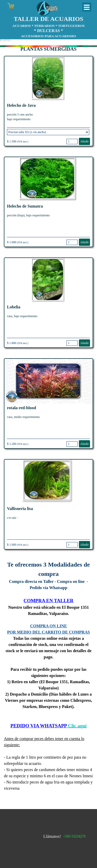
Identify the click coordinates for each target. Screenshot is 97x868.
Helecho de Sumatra (25, 206)
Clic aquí (77, 726)
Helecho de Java (21, 105)
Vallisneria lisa (20, 509)
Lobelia (14, 307)
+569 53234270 (74, 836)
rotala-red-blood (21, 408)
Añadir (84, 141)
